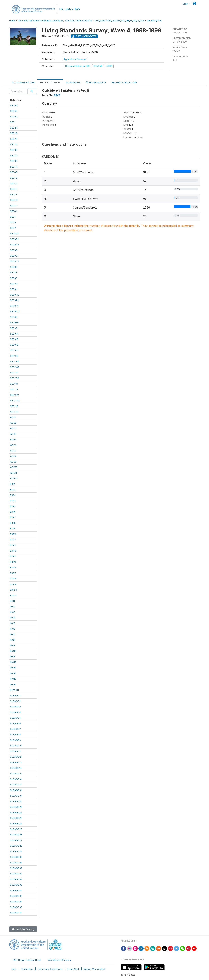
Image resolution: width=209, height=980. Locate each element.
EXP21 (13, 595)
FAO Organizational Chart (27, 960)
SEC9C (14, 328)
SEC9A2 (14, 300)
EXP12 (13, 545)
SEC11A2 (15, 367)
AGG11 (13, 473)
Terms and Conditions (50, 969)
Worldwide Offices (58, 960)
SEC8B (14, 250)
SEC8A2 (14, 239)
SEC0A (14, 105)
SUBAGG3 (15, 707)
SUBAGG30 (16, 857)
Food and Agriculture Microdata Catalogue (40, 21)
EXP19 (13, 584)
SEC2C (14, 139)
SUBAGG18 (16, 790)
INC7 (13, 634)
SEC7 (13, 228)
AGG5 (13, 439)
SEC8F (14, 278)
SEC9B (14, 317)
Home (12, 21)
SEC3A (14, 144)
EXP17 (13, 573)
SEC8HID (15, 295)
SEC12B (14, 406)
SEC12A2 (15, 400)
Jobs (14, 969)
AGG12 (14, 478)
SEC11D (14, 389)
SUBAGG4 (15, 712)
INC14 (13, 673)
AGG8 (13, 456)
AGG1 (13, 417)
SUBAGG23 (16, 818)
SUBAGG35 (16, 885)
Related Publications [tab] (124, 82)
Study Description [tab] (23, 82)
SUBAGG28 (16, 846)
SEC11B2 (15, 378)
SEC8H (14, 289)
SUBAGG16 (16, 779)
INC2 (13, 606)
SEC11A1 (14, 361)
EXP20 (14, 590)
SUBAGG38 (16, 902)
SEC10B (14, 339)
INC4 (13, 618)
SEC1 (13, 122)
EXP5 (13, 506)
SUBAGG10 (16, 746)
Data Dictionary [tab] (50, 83)
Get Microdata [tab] (96, 82)
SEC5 (13, 217)
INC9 (13, 645)
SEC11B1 (14, 373)
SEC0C (14, 117)
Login (185, 4)
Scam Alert (73, 969)
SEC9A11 (15, 306)
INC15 (13, 679)
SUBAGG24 (16, 823)
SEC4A (14, 167)
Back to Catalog (23, 929)
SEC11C (14, 384)
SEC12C (14, 412)
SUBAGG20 (16, 801)
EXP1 (13, 484)
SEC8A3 (14, 245)
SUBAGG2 (15, 701)
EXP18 (13, 579)
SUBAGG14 (16, 768)
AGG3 (13, 428)
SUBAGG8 (15, 734)
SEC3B (14, 150)
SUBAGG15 (16, 774)
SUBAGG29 (16, 851)
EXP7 (13, 517)
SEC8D (14, 267)
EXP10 (13, 534)
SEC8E (14, 272)
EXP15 (13, 562)
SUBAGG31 (16, 863)
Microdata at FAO (69, 9)
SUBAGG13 (16, 762)
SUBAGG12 (16, 757)
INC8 (13, 640)
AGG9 (13, 462)
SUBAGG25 (16, 829)
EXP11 (13, 540)
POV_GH (14, 690)
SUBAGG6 (15, 723)
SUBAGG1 (15, 695)
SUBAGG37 (16, 896)
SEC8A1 (14, 233)
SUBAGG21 (16, 807)
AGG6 (13, 445)
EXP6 (13, 512)
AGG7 (13, 451)
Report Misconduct (94, 969)
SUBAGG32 (16, 868)
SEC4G (14, 200)
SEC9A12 (15, 311)
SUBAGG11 (16, 751)
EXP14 (13, 556)
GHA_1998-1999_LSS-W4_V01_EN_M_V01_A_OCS (119, 21)
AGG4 (13, 434)
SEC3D (14, 161)
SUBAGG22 (16, 812)
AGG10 (14, 467)
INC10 (13, 651)
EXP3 (13, 495)
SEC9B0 (14, 322)
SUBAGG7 (15, 729)
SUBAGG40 (16, 913)
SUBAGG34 (16, 879)
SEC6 (13, 222)
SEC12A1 (15, 395)
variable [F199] (154, 21)
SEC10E (14, 356)
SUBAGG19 (16, 796)
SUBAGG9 (15, 740)
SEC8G (14, 284)
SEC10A (14, 334)
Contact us (27, 969)
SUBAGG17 (16, 785)
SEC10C (14, 345)
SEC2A (14, 128)
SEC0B (14, 111)
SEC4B (14, 172)
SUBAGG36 (16, 890)
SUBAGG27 (16, 840)
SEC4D (14, 183)
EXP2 (13, 489)
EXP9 (13, 528)
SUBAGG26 (16, 835)
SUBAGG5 (15, 718)
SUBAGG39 (16, 907)
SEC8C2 (15, 261)
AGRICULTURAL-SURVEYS (79, 21)
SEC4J (14, 211)
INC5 (13, 623)
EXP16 (13, 567)
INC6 (13, 629)
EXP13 (13, 551)
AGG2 (13, 423)
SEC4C (14, 178)
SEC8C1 (14, 256)
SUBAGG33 (16, 874)
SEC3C (14, 155)
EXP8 (13, 523)
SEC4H (14, 206)
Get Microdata (84, 36)
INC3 (13, 612)
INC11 (13, 656)
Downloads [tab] (73, 82)
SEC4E (14, 189)
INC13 (13, 668)
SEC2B (14, 133)
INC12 (13, 662)
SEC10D (14, 350)
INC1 (12, 601)
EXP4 (13, 501)
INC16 (13, 684)
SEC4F (14, 194)
